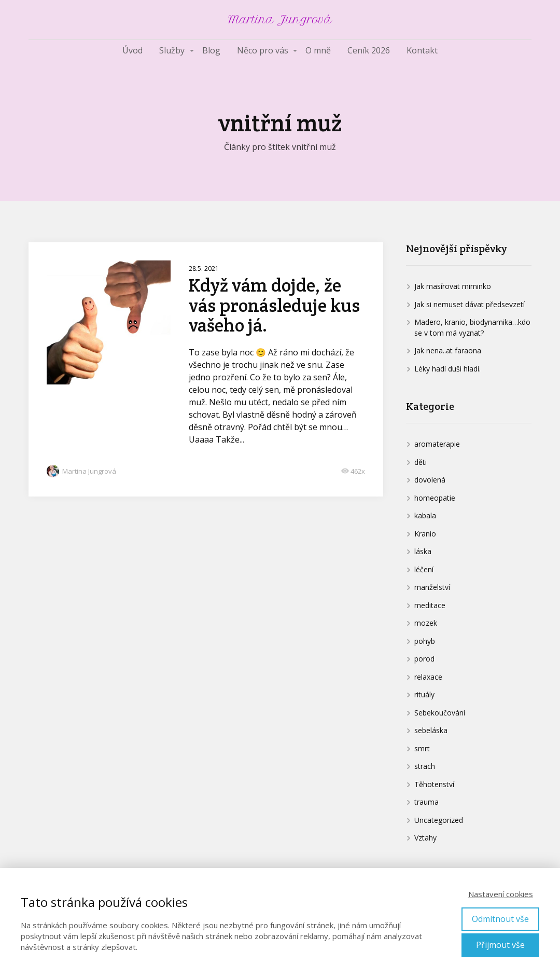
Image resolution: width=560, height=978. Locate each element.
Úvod (132, 50)
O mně (318, 50)
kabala (425, 515)
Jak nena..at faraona (448, 350)
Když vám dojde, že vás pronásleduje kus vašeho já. (274, 305)
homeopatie (435, 498)
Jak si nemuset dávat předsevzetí (470, 304)
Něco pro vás (263, 50)
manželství (432, 587)
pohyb (425, 641)
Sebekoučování (440, 713)
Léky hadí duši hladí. (447, 369)
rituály (424, 694)
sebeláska (431, 730)
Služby (172, 50)
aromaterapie (437, 444)
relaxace (428, 677)
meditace (430, 605)
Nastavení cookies (501, 894)
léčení (424, 569)
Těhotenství (434, 784)
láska (423, 551)
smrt (422, 748)
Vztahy (425, 838)
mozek (426, 623)
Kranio (425, 534)
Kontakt (422, 50)
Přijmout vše (500, 945)
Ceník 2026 (369, 50)
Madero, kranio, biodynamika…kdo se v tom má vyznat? (472, 327)
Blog (211, 50)
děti (421, 462)
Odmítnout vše (500, 919)
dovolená (430, 480)
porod (424, 659)
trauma (426, 802)
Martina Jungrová (280, 20)
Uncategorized (439, 820)
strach (425, 766)
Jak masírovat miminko (453, 286)
